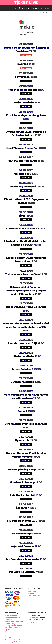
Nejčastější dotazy (11, 616)
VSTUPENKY (26, 81)
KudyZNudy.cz (33, 618)
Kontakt (31, 623)
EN (45, 8)
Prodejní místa (10, 632)
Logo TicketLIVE (34, 596)
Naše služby (32, 592)
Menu (27, 8)
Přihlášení (44, 13)
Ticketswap (9, 634)
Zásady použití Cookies (13, 626)
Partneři (31, 594)
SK (48, 8)
